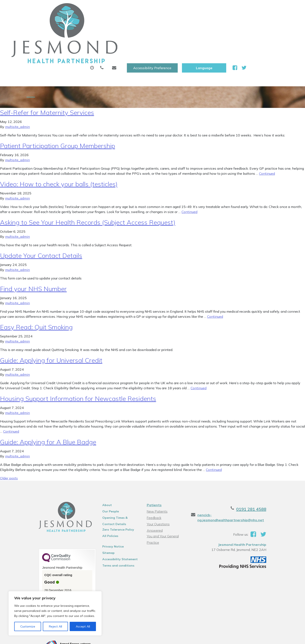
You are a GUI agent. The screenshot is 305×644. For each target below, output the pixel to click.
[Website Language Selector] (251, 8)
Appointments (109, 21)
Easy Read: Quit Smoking (36, 295)
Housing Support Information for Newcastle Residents (78, 367)
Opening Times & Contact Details (116, 486)
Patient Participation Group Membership (58, 114)
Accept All (83, 626)
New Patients (245, 21)
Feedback (153, 486)
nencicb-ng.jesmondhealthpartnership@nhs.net (235, 486)
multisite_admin (17, 95)
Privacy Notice (107, 515)
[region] (55, 613)
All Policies (104, 504)
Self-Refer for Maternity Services (47, 81)
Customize (28, 626)
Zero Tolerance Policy (112, 498)
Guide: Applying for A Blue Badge (48, 410)
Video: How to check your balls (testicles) (59, 152)
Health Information (84, 36)
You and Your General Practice (162, 499)
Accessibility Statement (114, 527)
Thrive (275, 638)
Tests (216, 21)
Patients (153, 473)
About (73, 21)
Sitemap (103, 521)
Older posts (9, 446)
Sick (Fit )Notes (185, 21)
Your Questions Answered (166, 492)
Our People (105, 479)
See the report (44, 565)
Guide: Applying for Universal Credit (51, 328)
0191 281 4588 (264, 477)
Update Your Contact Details (41, 224)
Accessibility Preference (199, 8)
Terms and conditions (112, 534)
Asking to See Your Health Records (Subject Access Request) (88, 190)
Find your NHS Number (33, 257)
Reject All (55, 626)
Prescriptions (148, 21)
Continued (267, 142)
